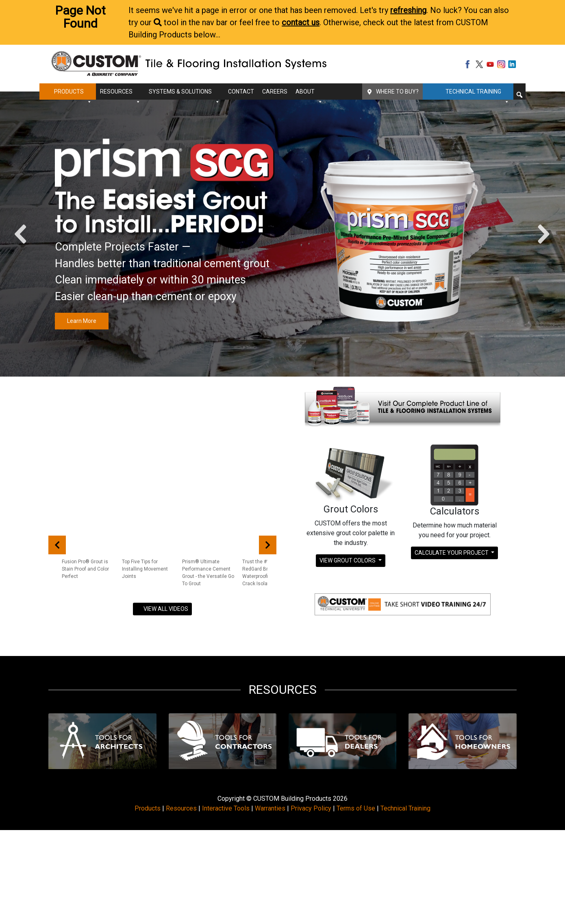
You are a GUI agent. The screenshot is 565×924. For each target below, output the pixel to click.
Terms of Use (356, 808)
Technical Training (477, 94)
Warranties (270, 808)
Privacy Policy (311, 808)
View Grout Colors (348, 560)
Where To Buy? (397, 92)
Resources (120, 94)
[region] (282, 234)
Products (73, 94)
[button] (519, 95)
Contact (241, 92)
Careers (275, 92)
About (309, 94)
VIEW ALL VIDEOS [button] (162, 609)
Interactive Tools (226, 808)
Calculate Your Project (452, 553)
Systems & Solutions (184, 94)
